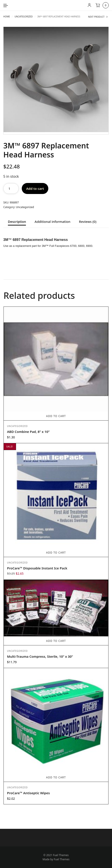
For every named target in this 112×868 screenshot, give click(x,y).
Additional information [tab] (53, 222)
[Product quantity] (11, 188)
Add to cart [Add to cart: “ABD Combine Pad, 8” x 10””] (56, 416)
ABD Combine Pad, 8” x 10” (28, 432)
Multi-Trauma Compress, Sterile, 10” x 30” (40, 656)
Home (7, 17)
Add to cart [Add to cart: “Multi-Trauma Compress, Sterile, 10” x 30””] (56, 641)
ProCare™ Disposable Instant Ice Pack (37, 568)
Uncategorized (24, 17)
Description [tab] (17, 222)
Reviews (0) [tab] (88, 222)
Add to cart (35, 188)
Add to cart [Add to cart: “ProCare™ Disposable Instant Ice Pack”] (56, 553)
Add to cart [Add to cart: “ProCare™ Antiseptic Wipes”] (56, 777)
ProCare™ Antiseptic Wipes (28, 793)
